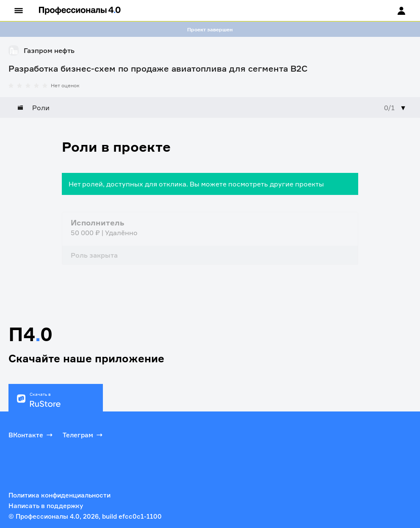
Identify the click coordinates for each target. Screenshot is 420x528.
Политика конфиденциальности (59, 495)
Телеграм (83, 435)
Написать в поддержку (46, 506)
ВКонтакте (31, 435)
